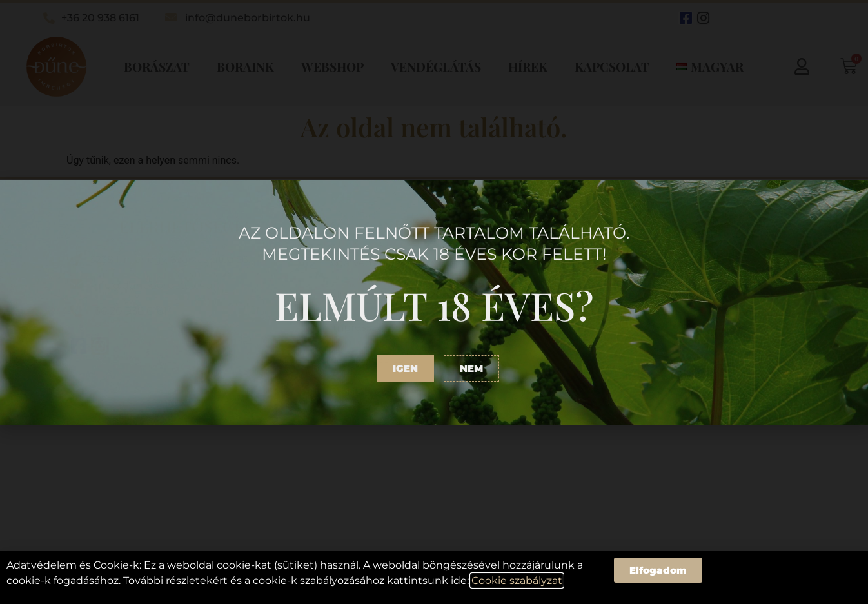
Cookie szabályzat (517, 580)
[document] (434, 302)
